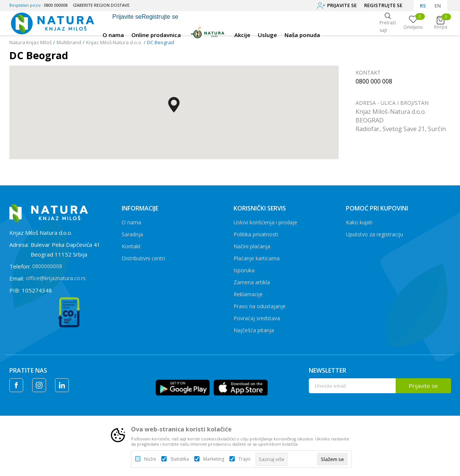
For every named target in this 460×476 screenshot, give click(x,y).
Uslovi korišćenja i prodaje (265, 222)
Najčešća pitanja (254, 330)
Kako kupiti (359, 222)
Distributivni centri (143, 258)
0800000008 (47, 266)
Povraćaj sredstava (257, 318)
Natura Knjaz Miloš (31, 42)
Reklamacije (248, 294)
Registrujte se (383, 5)
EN (438, 6)
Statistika (180, 459)
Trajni (244, 459)
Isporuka (244, 270)
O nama (131, 222)
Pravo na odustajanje (260, 306)
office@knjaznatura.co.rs (56, 278)
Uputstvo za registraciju (374, 234)
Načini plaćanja (252, 246)
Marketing (214, 459)
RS (423, 6)
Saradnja (132, 234)
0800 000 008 (374, 81)
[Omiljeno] (413, 23)
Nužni (150, 459)
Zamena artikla (252, 282)
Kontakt (131, 246)
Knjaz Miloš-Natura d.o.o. (114, 42)
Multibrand (69, 42)
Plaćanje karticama (257, 258)
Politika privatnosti (256, 234)
